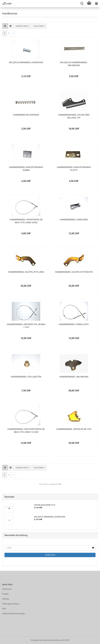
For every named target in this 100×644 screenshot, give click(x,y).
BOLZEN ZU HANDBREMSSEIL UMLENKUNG (74, 64)
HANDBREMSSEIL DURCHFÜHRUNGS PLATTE (74, 169)
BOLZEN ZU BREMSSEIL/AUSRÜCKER (26, 62)
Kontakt (5, 594)
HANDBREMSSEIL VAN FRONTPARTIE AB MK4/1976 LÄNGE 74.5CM (26, 431)
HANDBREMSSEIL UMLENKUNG (74, 377)
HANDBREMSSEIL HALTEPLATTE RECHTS (74, 272)
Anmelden (50, 555)
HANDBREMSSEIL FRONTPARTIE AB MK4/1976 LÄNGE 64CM (26, 221)
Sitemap (6, 599)
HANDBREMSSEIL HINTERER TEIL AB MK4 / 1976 (26, 326)
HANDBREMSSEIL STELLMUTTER (26, 377)
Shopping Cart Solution (40, 640)
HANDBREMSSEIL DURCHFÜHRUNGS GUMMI (26, 169)
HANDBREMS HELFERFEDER (26, 115)
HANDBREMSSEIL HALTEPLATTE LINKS (26, 272)
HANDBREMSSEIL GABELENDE (74, 220)
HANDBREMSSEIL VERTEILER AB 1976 (74, 429)
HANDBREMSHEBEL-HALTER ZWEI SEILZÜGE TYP (74, 116)
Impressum (7, 589)
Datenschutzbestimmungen (14, 614)
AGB (4, 609)
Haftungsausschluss (11, 604)
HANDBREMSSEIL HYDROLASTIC (74, 324)
